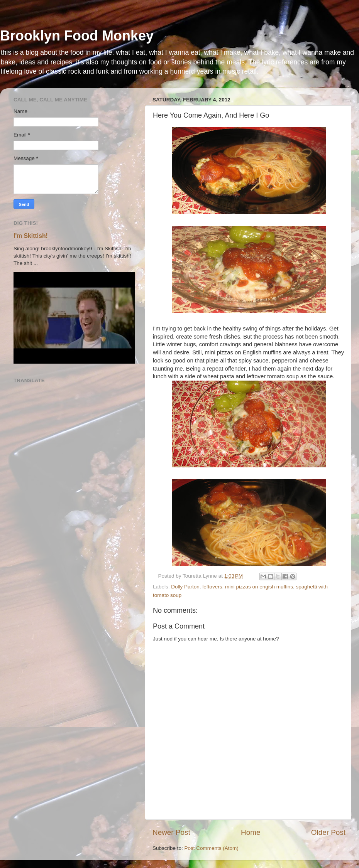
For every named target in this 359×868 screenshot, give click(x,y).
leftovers (212, 587)
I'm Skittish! (31, 236)
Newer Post (171, 832)
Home (251, 832)
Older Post (328, 832)
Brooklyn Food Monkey (77, 36)
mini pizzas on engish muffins (259, 587)
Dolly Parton (185, 587)
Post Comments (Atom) (212, 848)
